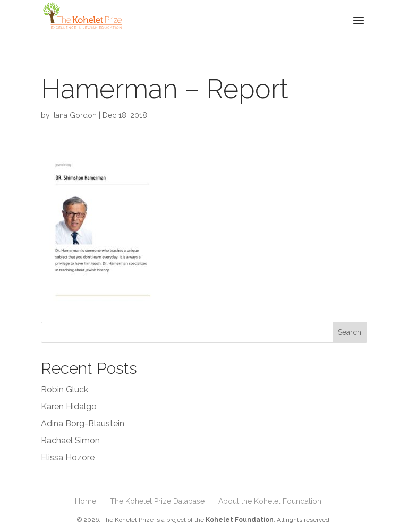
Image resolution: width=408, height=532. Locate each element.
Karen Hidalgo (69, 406)
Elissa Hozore (68, 457)
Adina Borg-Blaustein (83, 423)
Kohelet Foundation (240, 520)
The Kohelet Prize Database (157, 501)
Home (86, 501)
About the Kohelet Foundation (270, 501)
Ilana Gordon (74, 115)
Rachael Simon (70, 440)
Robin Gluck (65, 389)
